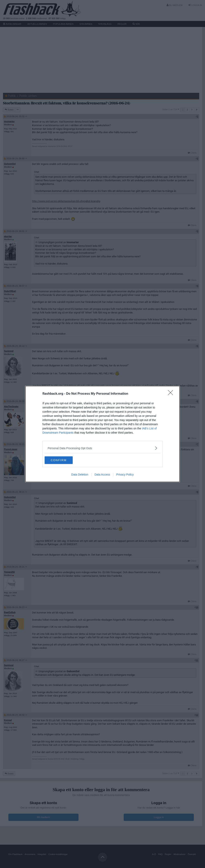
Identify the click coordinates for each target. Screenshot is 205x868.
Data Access (102, 475)
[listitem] (102, 448)
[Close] (172, 394)
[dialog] (102, 434)
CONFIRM (64, 460)
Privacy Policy (125, 475)
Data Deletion (80, 475)
